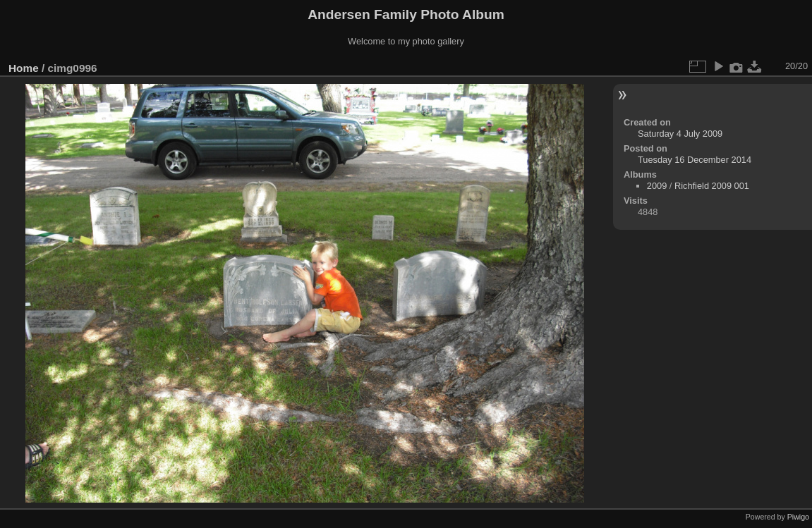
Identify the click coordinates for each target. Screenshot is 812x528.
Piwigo (798, 517)
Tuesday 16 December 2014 (695, 160)
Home (24, 68)
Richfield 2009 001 (712, 186)
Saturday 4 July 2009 (680, 134)
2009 (657, 186)
